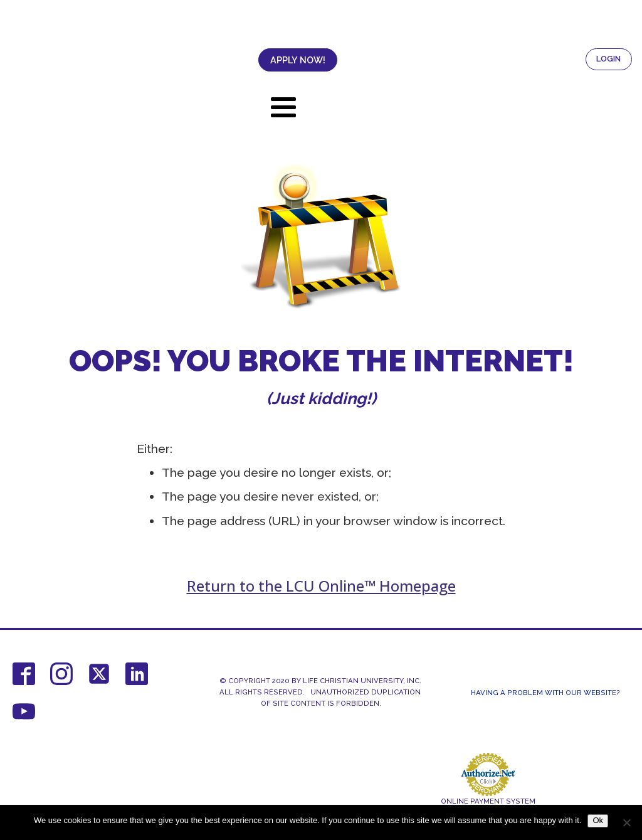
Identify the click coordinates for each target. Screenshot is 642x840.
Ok (598, 820)
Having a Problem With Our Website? (545, 693)
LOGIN (608, 59)
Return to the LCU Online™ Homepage (321, 586)
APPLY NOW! (298, 60)
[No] (626, 822)
